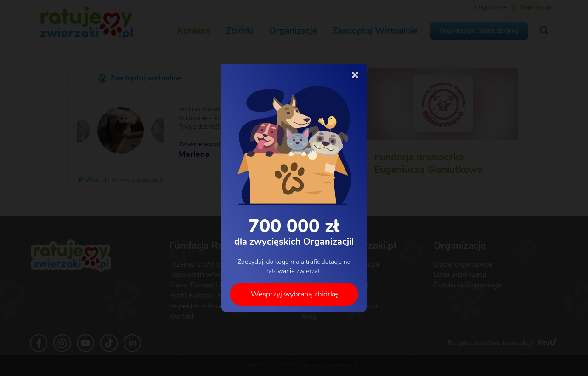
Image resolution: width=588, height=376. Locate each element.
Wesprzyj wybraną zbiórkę (294, 294)
